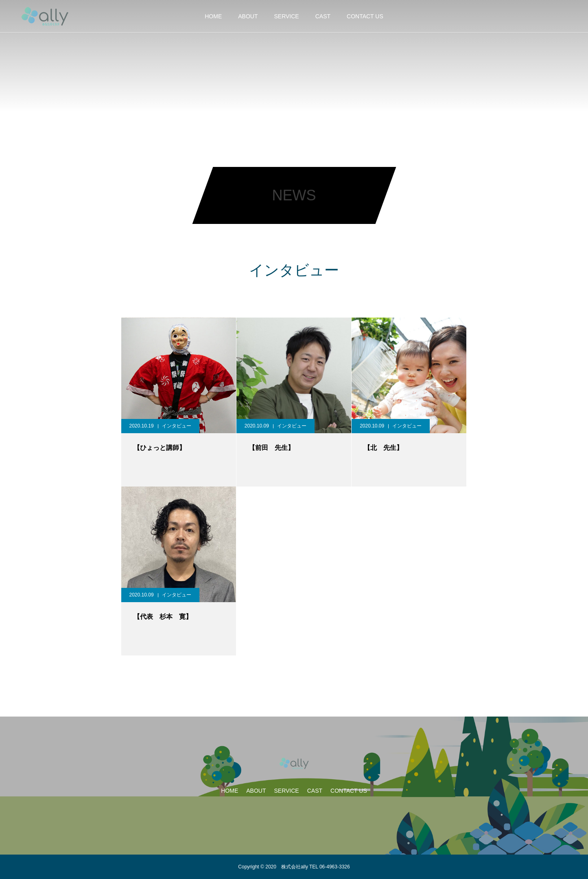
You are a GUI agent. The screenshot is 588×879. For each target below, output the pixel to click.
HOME (213, 16)
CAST (323, 16)
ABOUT (248, 16)
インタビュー (177, 426)
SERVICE (286, 16)
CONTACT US (365, 16)
